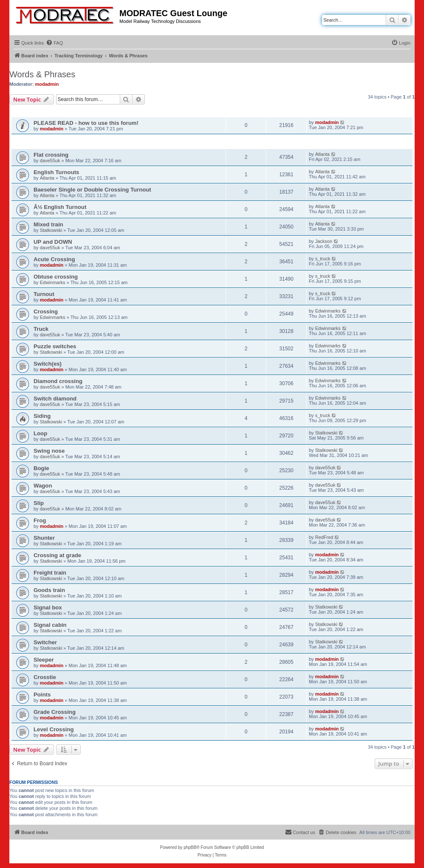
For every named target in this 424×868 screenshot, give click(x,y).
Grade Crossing (55, 712)
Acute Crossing (54, 259)
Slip (39, 503)
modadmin (47, 84)
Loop (40, 433)
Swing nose (49, 451)
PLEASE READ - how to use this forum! (86, 123)
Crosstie (45, 677)
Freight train (50, 573)
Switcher (45, 642)
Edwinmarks (53, 282)
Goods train (49, 590)
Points (42, 695)
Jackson (324, 241)
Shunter (44, 538)
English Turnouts (56, 172)
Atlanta (322, 154)
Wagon (43, 486)
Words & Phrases (42, 74)
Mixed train (48, 224)
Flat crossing (51, 155)
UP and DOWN (53, 242)
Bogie (41, 468)
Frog (40, 520)
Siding (42, 416)
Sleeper (44, 660)
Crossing (46, 311)
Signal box (48, 607)
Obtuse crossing (56, 277)
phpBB (190, 847)
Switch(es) (48, 364)
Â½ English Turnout (60, 207)
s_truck (323, 259)
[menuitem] (54, 43)
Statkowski (51, 230)
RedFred (324, 537)
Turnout (44, 294)
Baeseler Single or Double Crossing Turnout (92, 190)
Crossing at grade (57, 555)
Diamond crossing (58, 381)
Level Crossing (54, 729)
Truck (41, 329)
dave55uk (50, 161)
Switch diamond (55, 399)
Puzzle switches (55, 346)
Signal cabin (50, 625)
